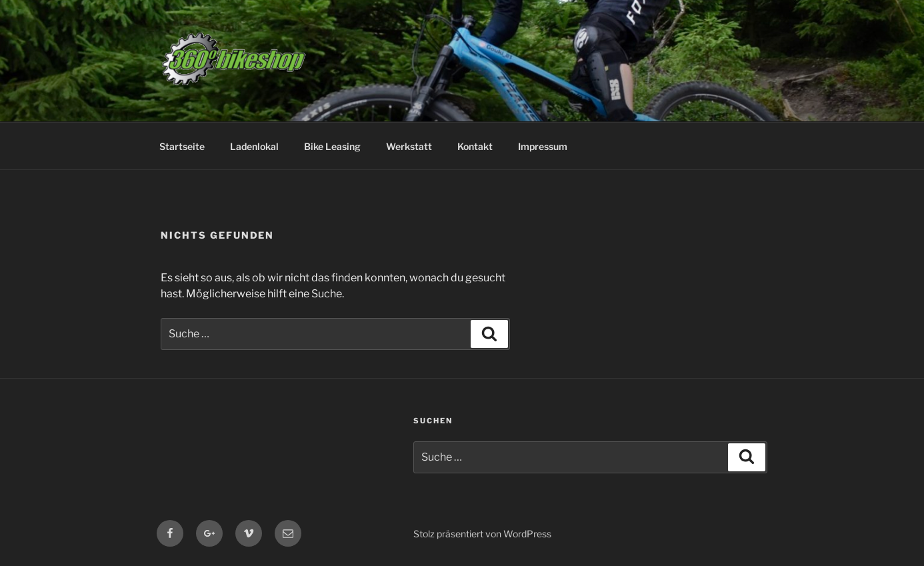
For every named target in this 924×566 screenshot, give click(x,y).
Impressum (543, 146)
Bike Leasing (332, 146)
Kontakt (475, 146)
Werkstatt (409, 146)
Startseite (182, 146)
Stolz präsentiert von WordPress (482, 534)
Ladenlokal (254, 146)
